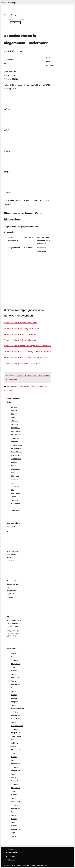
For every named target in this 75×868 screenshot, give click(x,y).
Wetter (17, 200)
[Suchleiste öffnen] (7, 23)
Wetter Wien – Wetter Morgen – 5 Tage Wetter (16, 827)
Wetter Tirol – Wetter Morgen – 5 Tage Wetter (16, 788)
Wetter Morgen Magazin (15, 698)
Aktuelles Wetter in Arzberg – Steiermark (21, 334)
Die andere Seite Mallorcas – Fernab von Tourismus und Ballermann (16, 481)
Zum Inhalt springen (9, 3)
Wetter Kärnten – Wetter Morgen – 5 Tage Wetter (16, 683)
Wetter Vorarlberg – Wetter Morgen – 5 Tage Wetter (16, 807)
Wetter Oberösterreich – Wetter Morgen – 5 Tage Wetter (17, 729)
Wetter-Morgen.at (12, 15)
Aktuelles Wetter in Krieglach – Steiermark (16, 426)
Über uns (12, 860)
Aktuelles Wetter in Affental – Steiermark (21, 323)
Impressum (13, 849)
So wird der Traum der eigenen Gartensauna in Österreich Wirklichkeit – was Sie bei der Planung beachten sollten (16, 450)
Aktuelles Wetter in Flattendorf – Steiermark (16, 504)
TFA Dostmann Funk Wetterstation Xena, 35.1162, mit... (14, 555)
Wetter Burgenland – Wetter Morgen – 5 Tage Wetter (16, 662)
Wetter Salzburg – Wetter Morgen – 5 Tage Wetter (16, 748)
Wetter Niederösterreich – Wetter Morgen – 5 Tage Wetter (18, 712)
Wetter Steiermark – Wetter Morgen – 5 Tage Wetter (16, 769)
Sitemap (11, 856)
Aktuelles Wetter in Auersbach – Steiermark (22, 363)
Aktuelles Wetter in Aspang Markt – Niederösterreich (26, 357)
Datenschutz (13, 853)
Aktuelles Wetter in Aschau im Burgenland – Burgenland (27, 346)
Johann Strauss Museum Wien (15, 412)
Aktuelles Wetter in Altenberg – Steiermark (22, 329)
